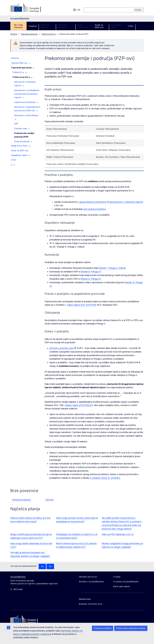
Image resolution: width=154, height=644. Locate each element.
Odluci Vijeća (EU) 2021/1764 (82, 305)
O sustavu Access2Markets (126, 582)
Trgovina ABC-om (47, 26)
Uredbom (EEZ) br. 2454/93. (106, 478)
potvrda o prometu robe (61, 348)
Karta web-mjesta (121, 587)
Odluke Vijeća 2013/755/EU (78, 405)
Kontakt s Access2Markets (91, 582)
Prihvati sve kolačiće (103, 628)
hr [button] (77, 10)
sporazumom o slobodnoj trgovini (126, 202)
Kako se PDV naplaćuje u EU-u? (118, 534)
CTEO (131, 26)
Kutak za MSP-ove (99, 26)
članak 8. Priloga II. (91, 272)
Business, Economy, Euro (91, 604)
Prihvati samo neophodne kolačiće (131, 628)
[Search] (138, 10)
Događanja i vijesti (117, 26)
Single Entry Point (84, 26)
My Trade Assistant (18, 26)
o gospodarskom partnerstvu (92, 202)
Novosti (50, 500)
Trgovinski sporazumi (66, 26)
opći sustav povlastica (94, 209)
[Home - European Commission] (28, 620)
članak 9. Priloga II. (91, 279)
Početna (33, 26)
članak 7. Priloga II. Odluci (112, 268)
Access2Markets (18, 577)
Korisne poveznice (21, 500)
